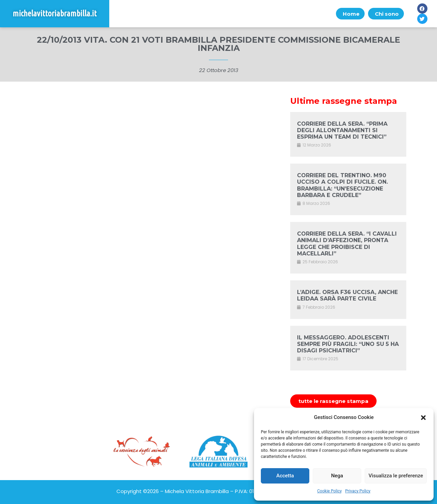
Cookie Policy (329, 491)
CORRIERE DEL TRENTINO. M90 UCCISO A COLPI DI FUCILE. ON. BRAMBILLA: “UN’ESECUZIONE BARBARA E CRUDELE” (342, 185)
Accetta (285, 476)
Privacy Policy (358, 491)
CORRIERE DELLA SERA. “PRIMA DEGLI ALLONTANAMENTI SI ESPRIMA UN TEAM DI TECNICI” (342, 130)
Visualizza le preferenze (396, 476)
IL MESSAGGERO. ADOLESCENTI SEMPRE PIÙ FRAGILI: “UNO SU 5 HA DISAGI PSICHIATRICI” (348, 344)
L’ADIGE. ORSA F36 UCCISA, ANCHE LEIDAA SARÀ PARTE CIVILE (347, 295)
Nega (337, 476)
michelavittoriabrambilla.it (55, 13)
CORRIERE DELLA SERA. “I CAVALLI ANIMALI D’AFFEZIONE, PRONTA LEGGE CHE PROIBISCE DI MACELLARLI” (347, 244)
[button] (423, 418)
